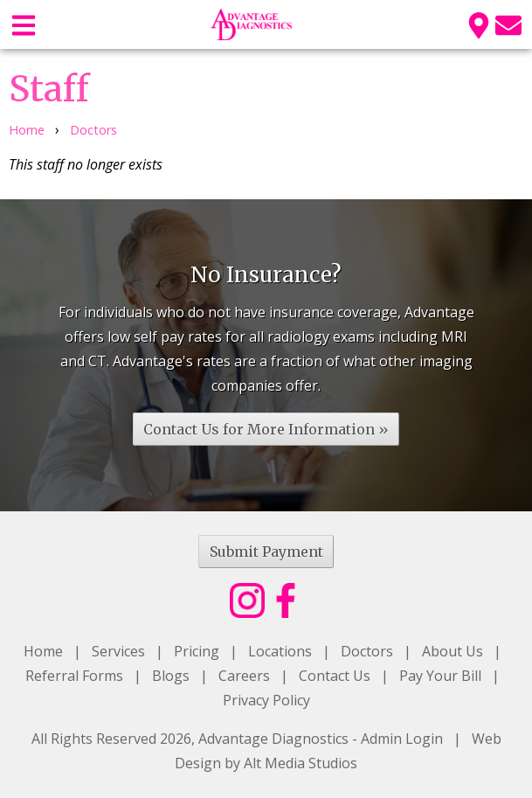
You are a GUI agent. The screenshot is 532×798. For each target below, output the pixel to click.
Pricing (197, 651)
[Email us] (508, 24)
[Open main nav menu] (24, 24)
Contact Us (335, 676)
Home (27, 130)
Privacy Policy (266, 700)
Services (118, 651)
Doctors (93, 130)
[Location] (479, 24)
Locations (280, 651)
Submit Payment (266, 552)
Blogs (171, 676)
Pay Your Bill (440, 676)
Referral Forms (74, 676)
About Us (453, 651)
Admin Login (402, 739)
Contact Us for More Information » (266, 429)
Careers (244, 676)
